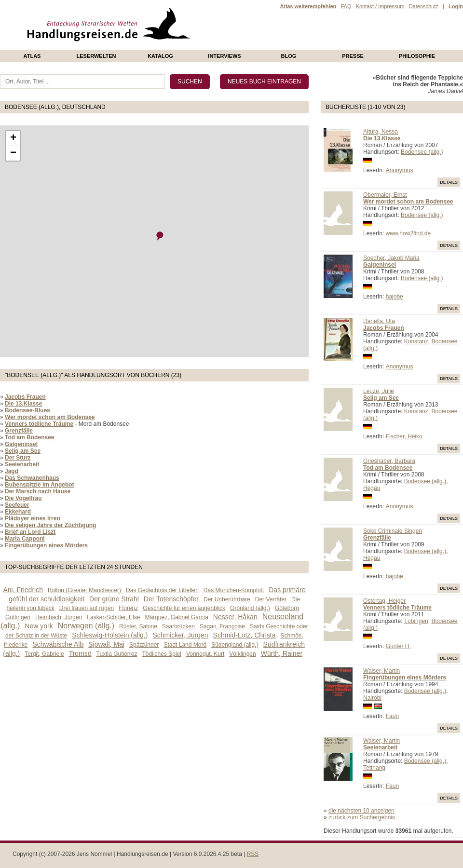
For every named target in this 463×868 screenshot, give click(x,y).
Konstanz (416, 341)
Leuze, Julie (379, 391)
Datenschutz (424, 6)
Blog (289, 56)
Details (449, 182)
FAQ (346, 6)
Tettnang (374, 768)
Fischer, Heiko (404, 436)
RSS (253, 854)
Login (456, 6)
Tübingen (416, 621)
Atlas (32, 56)
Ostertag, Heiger (384, 601)
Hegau (372, 488)
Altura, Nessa (381, 132)
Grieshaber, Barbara (389, 461)
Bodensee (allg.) (422, 152)
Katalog (160, 56)
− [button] (13, 153)
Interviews (224, 56)
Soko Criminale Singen (393, 531)
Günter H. (398, 646)
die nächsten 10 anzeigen (361, 811)
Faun (392, 716)
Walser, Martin (381, 671)
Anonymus (400, 170)
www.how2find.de (408, 233)
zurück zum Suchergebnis (362, 817)
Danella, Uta (379, 321)
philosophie (417, 56)
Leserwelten (96, 56)
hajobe (395, 297)
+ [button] (13, 138)
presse (353, 56)
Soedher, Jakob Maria (391, 258)
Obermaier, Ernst (385, 195)
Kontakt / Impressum (380, 6)
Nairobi (372, 698)
